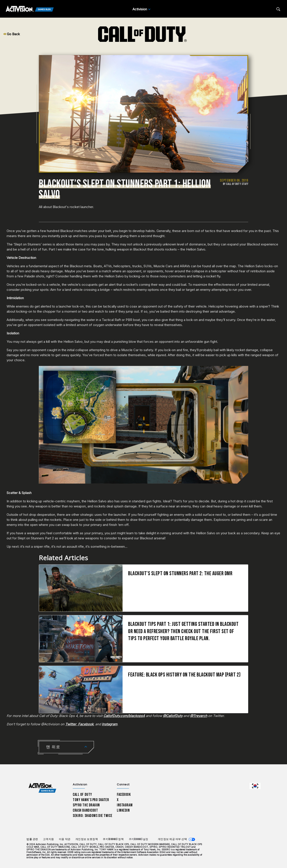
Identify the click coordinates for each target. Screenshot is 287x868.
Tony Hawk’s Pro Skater (91, 800)
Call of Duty (82, 795)
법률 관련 (32, 839)
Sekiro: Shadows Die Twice (92, 816)
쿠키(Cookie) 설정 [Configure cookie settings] (138, 839)
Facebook (124, 795)
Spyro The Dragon (86, 805)
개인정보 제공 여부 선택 (172, 839)
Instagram (125, 805)
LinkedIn (123, 810)
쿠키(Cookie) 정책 (113, 839)
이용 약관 (65, 839)
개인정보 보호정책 (87, 839)
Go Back (12, 34)
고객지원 (48, 839)
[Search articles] (278, 9)
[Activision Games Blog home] (42, 788)
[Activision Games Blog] (30, 9)
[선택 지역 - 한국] (255, 786)
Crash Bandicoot (85, 810)
